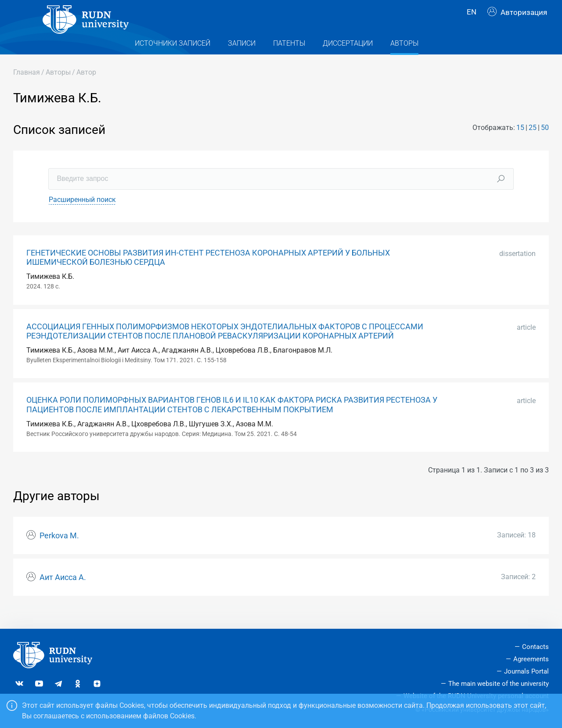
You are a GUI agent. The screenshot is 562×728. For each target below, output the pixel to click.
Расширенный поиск (82, 215)
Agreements (531, 659)
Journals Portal (526, 671)
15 (520, 143)
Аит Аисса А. (63, 593)
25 (533, 143)
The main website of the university (499, 684)
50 (545, 143)
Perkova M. (59, 551)
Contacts (535, 647)
